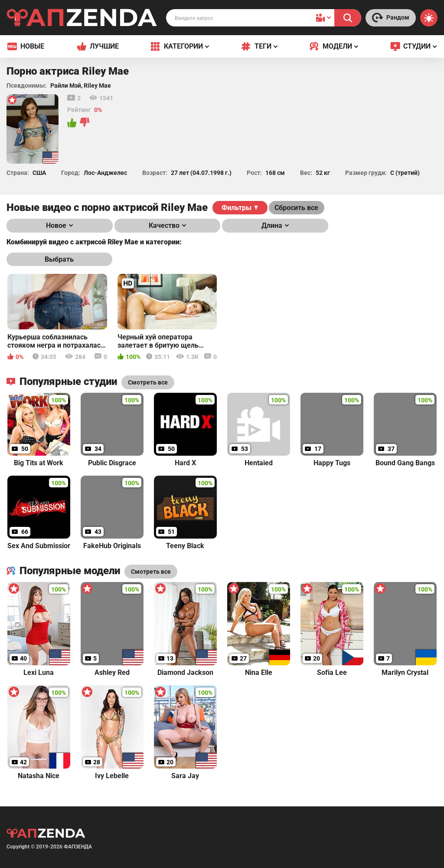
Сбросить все (296, 208)
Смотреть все (151, 572)
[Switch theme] (429, 18)
